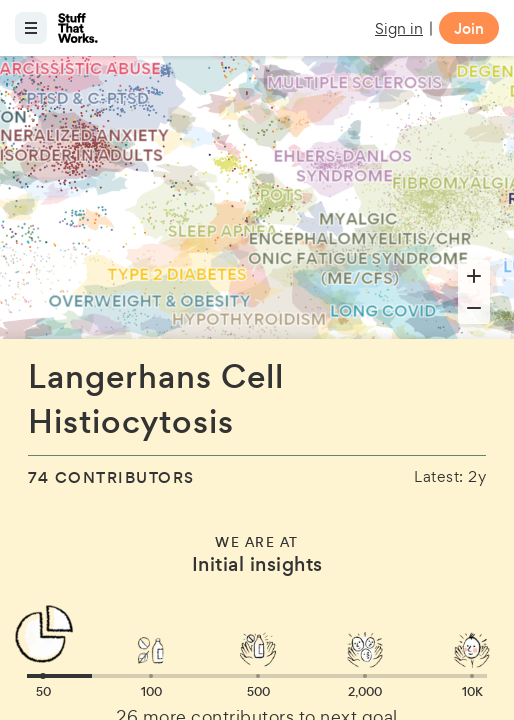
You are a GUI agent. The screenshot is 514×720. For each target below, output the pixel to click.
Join (469, 28)
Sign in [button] (399, 28)
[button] (43, 676)
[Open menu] (31, 28)
